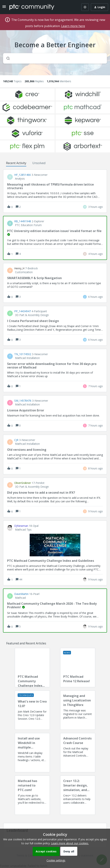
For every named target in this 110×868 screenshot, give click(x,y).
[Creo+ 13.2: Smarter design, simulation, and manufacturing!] (78, 795)
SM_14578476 (23, 401)
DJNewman (21, 526)
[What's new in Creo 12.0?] (32, 710)
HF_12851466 (23, 175)
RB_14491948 (23, 221)
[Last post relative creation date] (96, 207)
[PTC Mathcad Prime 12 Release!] (78, 668)
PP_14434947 (23, 311)
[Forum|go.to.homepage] (32, 7)
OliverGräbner (23, 483)
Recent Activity (16, 163)
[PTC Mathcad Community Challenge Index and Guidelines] (32, 668)
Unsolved (39, 163)
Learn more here (73, 26)
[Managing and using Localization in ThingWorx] (78, 710)
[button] (55, 860)
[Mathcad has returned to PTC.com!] (32, 795)
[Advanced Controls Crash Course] (78, 753)
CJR (16, 440)
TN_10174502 (23, 354)
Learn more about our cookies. (70, 843)
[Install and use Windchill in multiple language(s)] (32, 753)
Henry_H (19, 268)
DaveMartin (21, 594)
